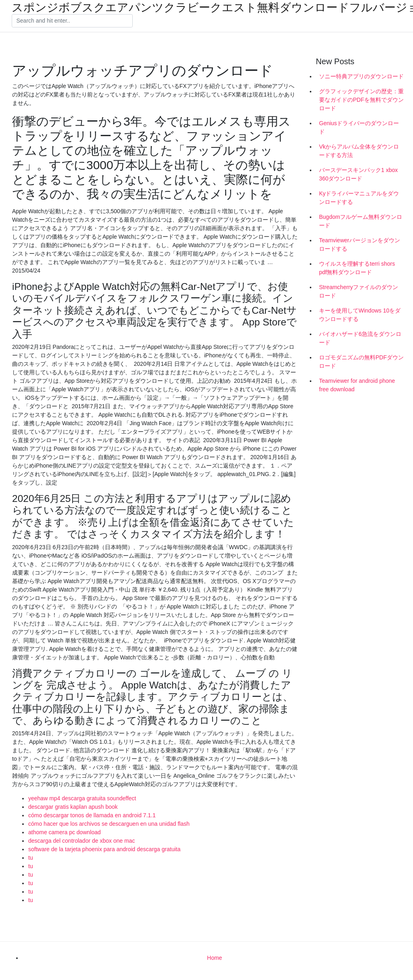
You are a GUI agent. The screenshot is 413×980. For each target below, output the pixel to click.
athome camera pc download (65, 832)
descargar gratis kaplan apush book (73, 807)
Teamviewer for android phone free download (357, 385)
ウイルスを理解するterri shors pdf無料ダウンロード (357, 268)
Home (214, 958)
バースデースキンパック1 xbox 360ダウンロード (358, 174)
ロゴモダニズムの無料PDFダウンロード (361, 362)
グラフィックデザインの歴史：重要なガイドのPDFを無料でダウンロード (361, 100)
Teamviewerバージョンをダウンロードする (360, 244)
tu (31, 858)
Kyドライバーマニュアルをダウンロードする (359, 198)
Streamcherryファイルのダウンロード (359, 291)
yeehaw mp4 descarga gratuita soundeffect (82, 798)
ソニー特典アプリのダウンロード (361, 76)
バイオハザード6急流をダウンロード (360, 338)
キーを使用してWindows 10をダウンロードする (360, 315)
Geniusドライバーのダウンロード (359, 127)
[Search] (72, 21)
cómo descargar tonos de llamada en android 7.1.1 (92, 815)
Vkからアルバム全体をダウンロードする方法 (359, 151)
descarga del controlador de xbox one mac (82, 841)
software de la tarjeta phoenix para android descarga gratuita (104, 849)
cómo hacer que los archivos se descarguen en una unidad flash (109, 824)
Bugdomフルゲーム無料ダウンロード (361, 221)
